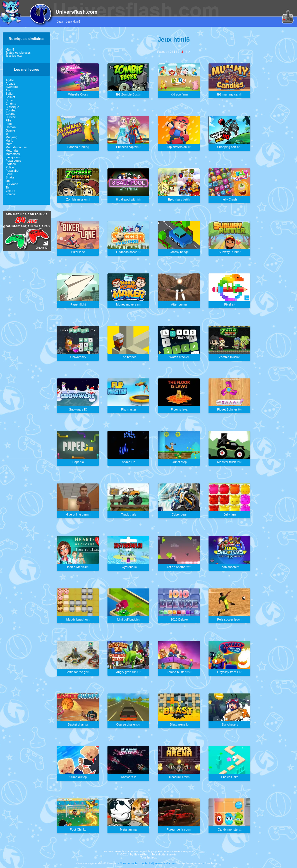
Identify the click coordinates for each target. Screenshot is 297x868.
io (7, 134)
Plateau (11, 164)
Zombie (11, 194)
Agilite (10, 80)
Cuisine (11, 117)
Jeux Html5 (73, 22)
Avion (9, 90)
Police (10, 167)
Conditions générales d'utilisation (97, 863)
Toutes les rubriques (18, 53)
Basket (10, 97)
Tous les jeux (14, 56)
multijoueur (13, 157)
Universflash (142, 854)
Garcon (11, 127)
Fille (8, 120)
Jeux (60, 22)
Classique (12, 107)
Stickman (12, 184)
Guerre (10, 130)
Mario (9, 140)
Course (10, 114)
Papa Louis (13, 161)
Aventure (12, 87)
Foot (9, 124)
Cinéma (11, 104)
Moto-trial (12, 151)
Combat (11, 110)
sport (9, 181)
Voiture (10, 191)
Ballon (10, 94)
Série (9, 174)
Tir (7, 187)
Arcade (10, 84)
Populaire (12, 171)
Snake (10, 177)
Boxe (9, 100)
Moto (9, 144)
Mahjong (11, 137)
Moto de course (16, 147)
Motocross (13, 154)
